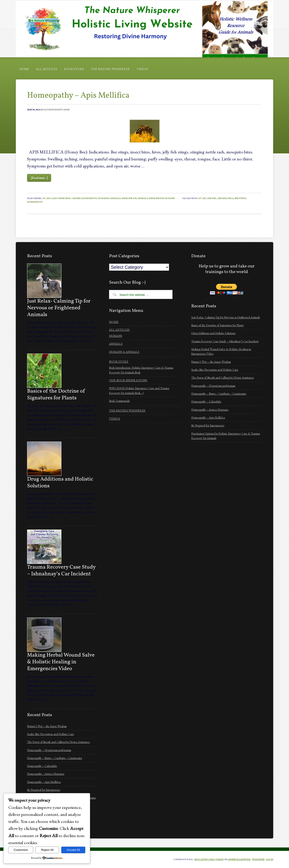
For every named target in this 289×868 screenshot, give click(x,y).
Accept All (73, 850)
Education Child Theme (209, 859)
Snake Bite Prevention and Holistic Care (51, 734)
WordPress (258, 859)
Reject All (47, 850)
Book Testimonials (119, 401)
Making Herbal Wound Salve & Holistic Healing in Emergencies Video (61, 662)
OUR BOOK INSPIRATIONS (128, 380)
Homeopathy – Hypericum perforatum (49, 750)
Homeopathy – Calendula (42, 766)
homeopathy (35, 202)
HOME (24, 69)
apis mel (212, 198)
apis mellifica (226, 198)
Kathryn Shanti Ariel (57, 110)
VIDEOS (142, 69)
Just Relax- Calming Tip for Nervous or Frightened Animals (59, 308)
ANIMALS (116, 344)
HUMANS (116, 336)
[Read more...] (39, 178)
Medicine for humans (162, 198)
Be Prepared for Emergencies (44, 790)
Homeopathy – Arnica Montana (46, 774)
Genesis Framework (239, 859)
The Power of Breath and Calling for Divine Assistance (58, 742)
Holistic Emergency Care (144, 29)
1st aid (202, 198)
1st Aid (46, 198)
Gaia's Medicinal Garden (66, 198)
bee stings (240, 198)
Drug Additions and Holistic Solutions (60, 483)
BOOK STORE (74, 69)
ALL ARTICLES (46, 69)
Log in (269, 859)
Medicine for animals (135, 198)
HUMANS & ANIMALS (124, 352)
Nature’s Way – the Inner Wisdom (47, 726)
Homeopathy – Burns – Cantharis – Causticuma (55, 758)
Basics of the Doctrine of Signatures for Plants (56, 395)
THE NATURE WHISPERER (110, 69)
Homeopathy (89, 198)
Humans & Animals (109, 198)
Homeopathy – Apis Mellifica (78, 96)
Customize (21, 850)
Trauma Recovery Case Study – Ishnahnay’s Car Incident (61, 571)
